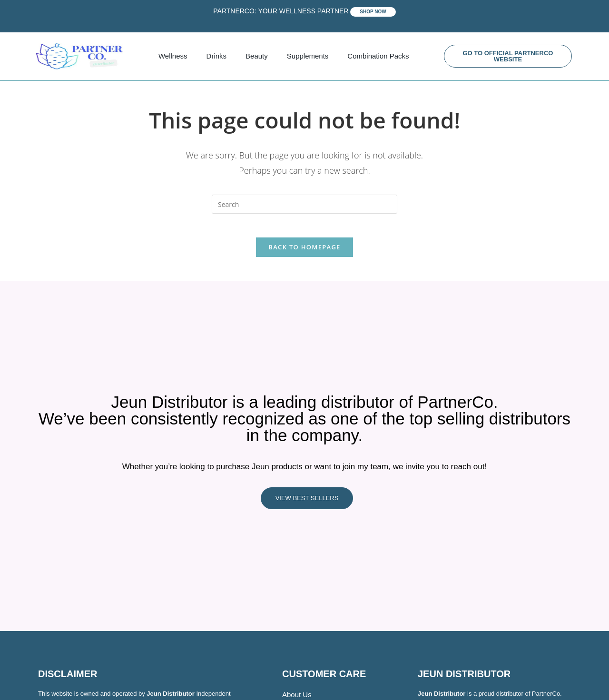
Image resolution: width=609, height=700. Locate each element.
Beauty (257, 56)
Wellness (173, 56)
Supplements (308, 56)
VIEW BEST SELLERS (307, 504)
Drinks (217, 56)
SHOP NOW (373, 12)
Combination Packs (378, 56)
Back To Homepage (304, 252)
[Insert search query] (304, 204)
